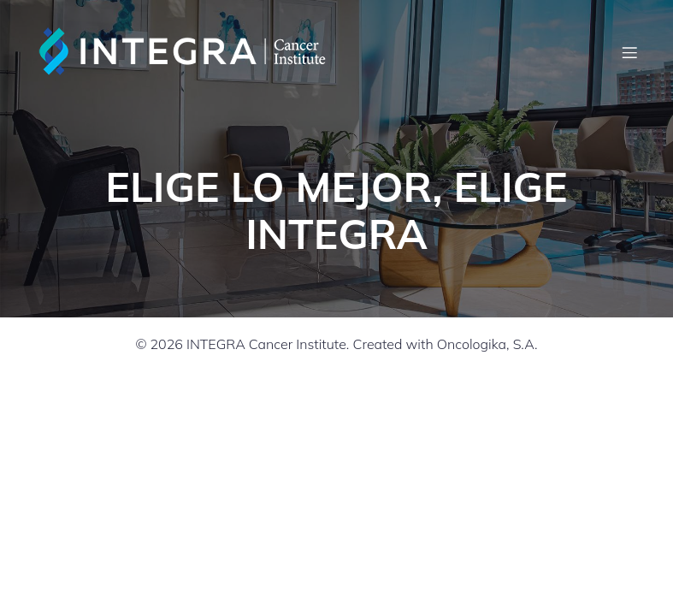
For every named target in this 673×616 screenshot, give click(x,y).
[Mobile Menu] (630, 52)
